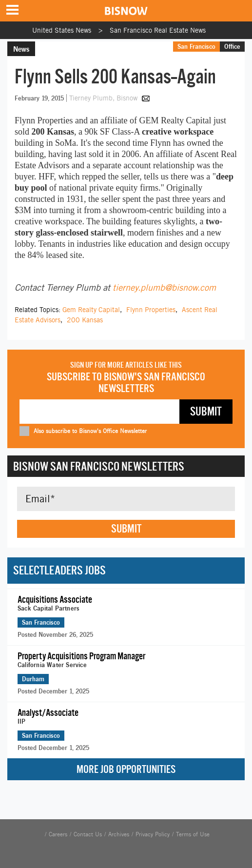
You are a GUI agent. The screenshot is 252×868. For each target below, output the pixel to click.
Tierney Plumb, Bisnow (104, 98)
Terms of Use (193, 834)
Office (232, 46)
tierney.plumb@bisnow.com (164, 287)
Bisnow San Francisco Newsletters (99, 466)
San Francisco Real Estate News (158, 30)
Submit (126, 529)
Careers (58, 834)
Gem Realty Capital (91, 310)
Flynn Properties (151, 310)
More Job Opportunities (126, 769)
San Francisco (196, 46)
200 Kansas (85, 320)
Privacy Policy (153, 834)
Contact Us (88, 834)
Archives (119, 834)
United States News (62, 30)
